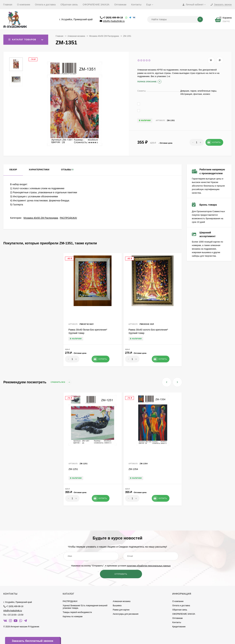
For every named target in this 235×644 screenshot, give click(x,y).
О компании (23, 5)
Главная (8, 5)
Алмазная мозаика (76, 36)
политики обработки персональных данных (149, 566)
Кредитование (179, 627)
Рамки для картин (121, 610)
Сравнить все (61, 382)
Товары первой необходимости (77, 612)
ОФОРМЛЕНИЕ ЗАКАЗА (96, 5)
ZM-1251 (73, 469)
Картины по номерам (73, 617)
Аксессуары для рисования (126, 614)
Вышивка (117, 606)
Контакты (136, 5)
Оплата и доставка (45, 5)
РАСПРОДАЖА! (68, 218)
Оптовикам (120, 5)
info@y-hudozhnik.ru (114, 21)
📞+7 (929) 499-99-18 (111, 18)
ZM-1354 (133, 469)
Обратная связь (69, 5)
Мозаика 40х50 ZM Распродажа (104, 36)
